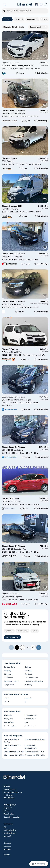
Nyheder (7, 811)
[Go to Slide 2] (24, 57)
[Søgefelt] (27, 11)
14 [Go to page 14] (33, 648)
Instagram (7, 849)
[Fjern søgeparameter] (37, 19)
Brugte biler (8, 808)
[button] (25, 45)
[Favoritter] (41, 4)
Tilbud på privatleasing (12, 817)
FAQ (5, 827)
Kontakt (7, 855)
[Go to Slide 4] (26, 57)
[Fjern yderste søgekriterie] (22, 19)
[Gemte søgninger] (37, 4)
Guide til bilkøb (9, 814)
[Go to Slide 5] (28, 57)
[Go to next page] (39, 648)
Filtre (7, 19)
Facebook (7, 846)
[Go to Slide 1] (22, 57)
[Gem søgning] (39, 864)
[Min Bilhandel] (46, 4)
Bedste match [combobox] (36, 27)
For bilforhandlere (10, 830)
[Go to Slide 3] (25, 57)
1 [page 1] (17, 648)
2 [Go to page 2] (23, 648)
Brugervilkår (8, 836)
